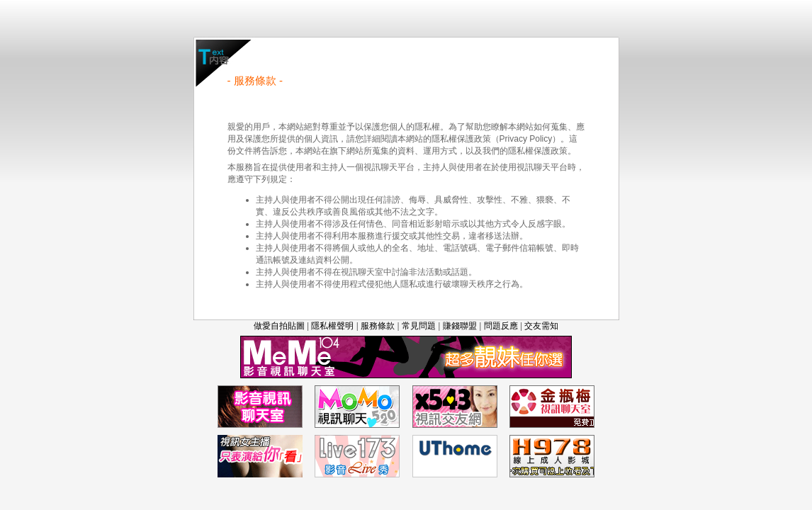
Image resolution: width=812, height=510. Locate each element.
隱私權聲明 (332, 326)
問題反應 (501, 326)
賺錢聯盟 (460, 326)
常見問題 (419, 326)
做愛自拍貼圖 (279, 326)
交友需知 (541, 326)
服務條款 (378, 326)
